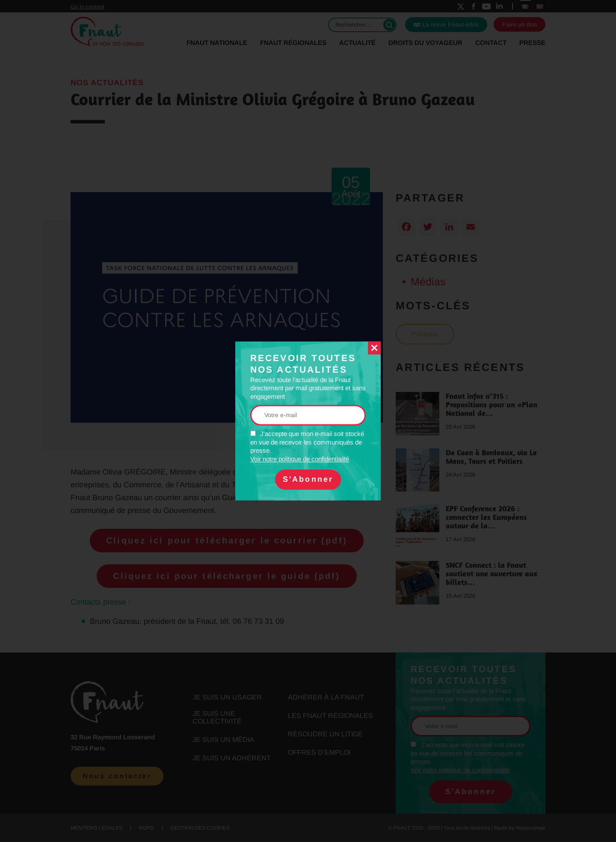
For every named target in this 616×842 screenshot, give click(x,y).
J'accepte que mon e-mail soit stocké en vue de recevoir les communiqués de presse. (307, 447)
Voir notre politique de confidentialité (300, 459)
